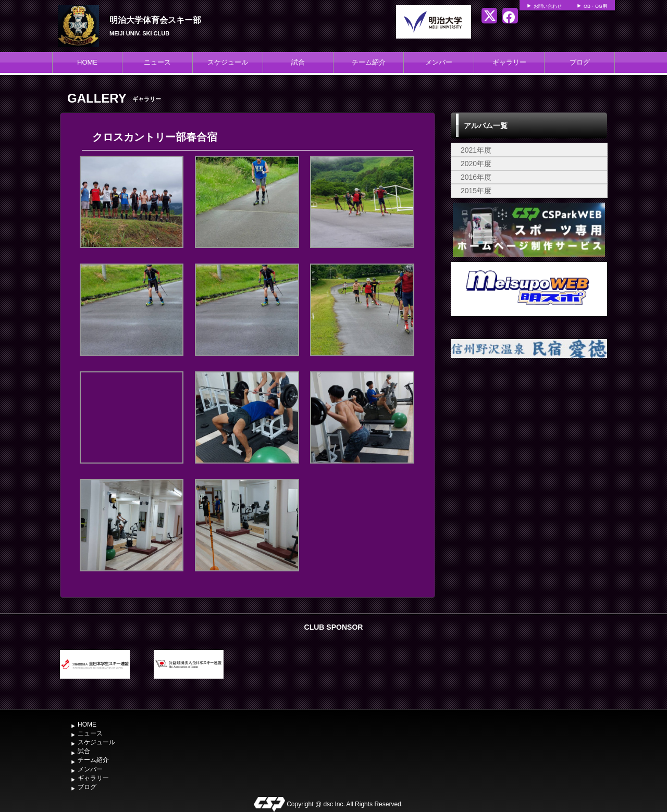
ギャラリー (509, 62)
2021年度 (476, 150)
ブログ (580, 62)
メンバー (439, 62)
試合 (298, 62)
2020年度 (476, 164)
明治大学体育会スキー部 (155, 20)
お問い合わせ (548, 6)
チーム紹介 (369, 62)
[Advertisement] (529, 456)
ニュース (157, 62)
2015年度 (476, 191)
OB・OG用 (595, 6)
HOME (87, 62)
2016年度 (476, 177)
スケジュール (228, 62)
